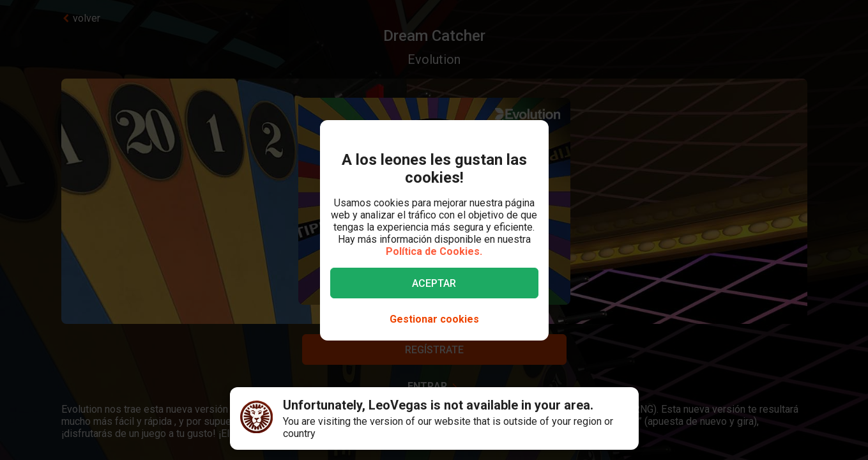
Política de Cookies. (434, 251)
